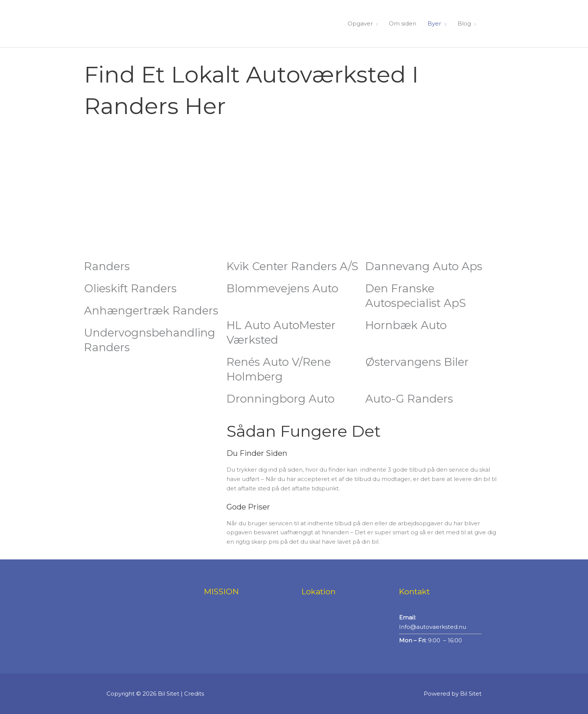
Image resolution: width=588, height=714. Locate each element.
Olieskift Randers (131, 288)
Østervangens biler (418, 362)
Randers (107, 266)
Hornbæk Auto (407, 325)
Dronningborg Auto (281, 399)
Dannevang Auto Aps (425, 266)
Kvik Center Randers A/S (294, 266)
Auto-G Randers (410, 399)
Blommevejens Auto (283, 288)
